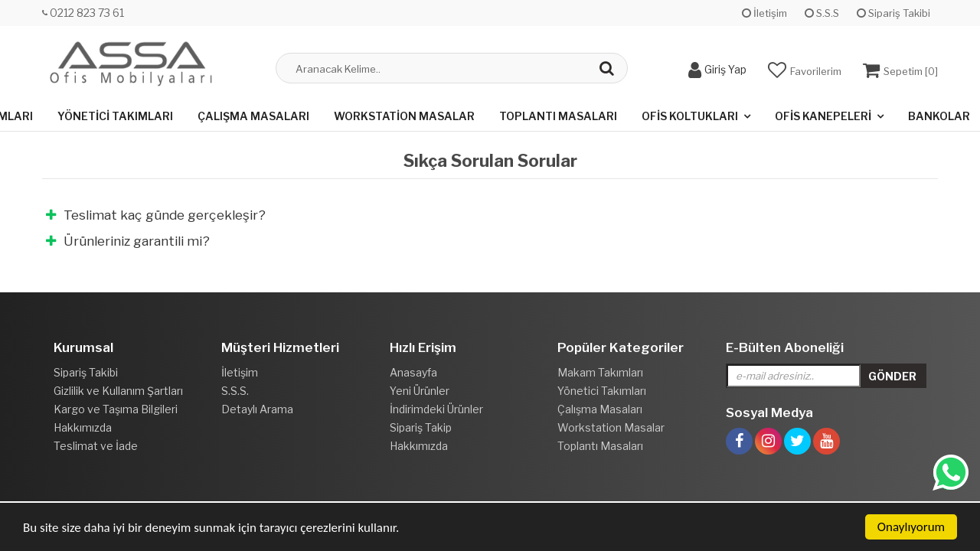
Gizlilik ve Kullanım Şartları (118, 391)
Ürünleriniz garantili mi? (128, 241)
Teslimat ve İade (96, 446)
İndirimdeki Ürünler (436, 409)
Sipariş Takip (421, 427)
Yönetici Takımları (115, 116)
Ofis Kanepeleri (823, 116)
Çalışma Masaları (253, 116)
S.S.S (822, 13)
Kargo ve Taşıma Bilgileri (116, 409)
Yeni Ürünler (420, 391)
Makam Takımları (600, 372)
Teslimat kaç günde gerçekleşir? (156, 215)
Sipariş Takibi (893, 13)
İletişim (764, 13)
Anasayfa (413, 372)
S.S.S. (235, 391)
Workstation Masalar (404, 116)
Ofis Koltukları (690, 116)
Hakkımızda (83, 427)
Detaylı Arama (257, 409)
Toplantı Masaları (558, 116)
